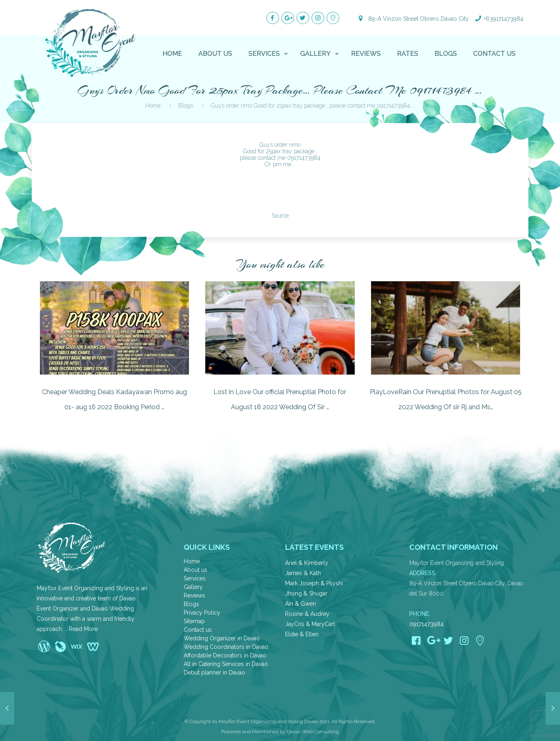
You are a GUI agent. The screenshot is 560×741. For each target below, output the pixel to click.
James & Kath (303, 573)
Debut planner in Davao (214, 673)
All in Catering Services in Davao (226, 664)
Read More (83, 629)
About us (195, 570)
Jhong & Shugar (306, 593)
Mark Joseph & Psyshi (314, 583)
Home (192, 561)
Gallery (193, 587)
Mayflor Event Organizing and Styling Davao (268, 721)
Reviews (194, 595)
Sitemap (194, 621)
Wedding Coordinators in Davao (226, 647)
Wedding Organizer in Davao (222, 638)
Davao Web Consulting (313, 732)
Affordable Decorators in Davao (225, 655)
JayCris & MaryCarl (310, 624)
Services (195, 578)
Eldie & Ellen (302, 634)
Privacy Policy (202, 613)
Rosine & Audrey (307, 614)
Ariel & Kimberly (307, 563)
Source (280, 216)
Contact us (198, 630)
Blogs (191, 604)
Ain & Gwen (301, 604)
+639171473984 (504, 19)
